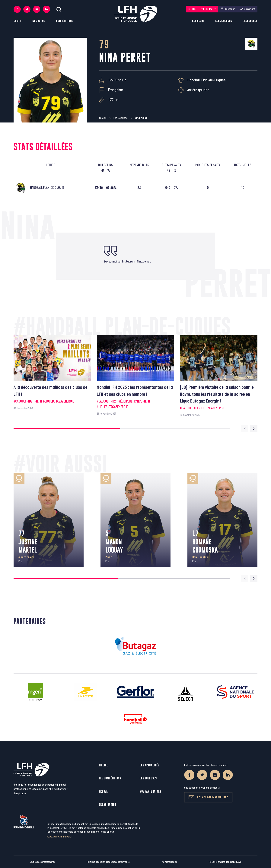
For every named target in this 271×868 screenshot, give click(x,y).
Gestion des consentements (42, 862)
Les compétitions (110, 778)
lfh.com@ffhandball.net (208, 797)
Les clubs (198, 21)
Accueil (103, 118)
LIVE (192, 9)
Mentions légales (169, 862)
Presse (103, 791)
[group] (52, 373)
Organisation (108, 805)
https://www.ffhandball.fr (60, 837)
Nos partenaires (150, 791)
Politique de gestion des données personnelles (108, 862)
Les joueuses (224, 21)
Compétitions (65, 21)
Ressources (250, 21)
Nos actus (39, 21)
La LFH (18, 21)
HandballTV (208, 9)
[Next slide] (254, 429)
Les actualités (149, 765)
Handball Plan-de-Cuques (206, 80)
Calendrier (228, 9)
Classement (247, 9)
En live (104, 765)
